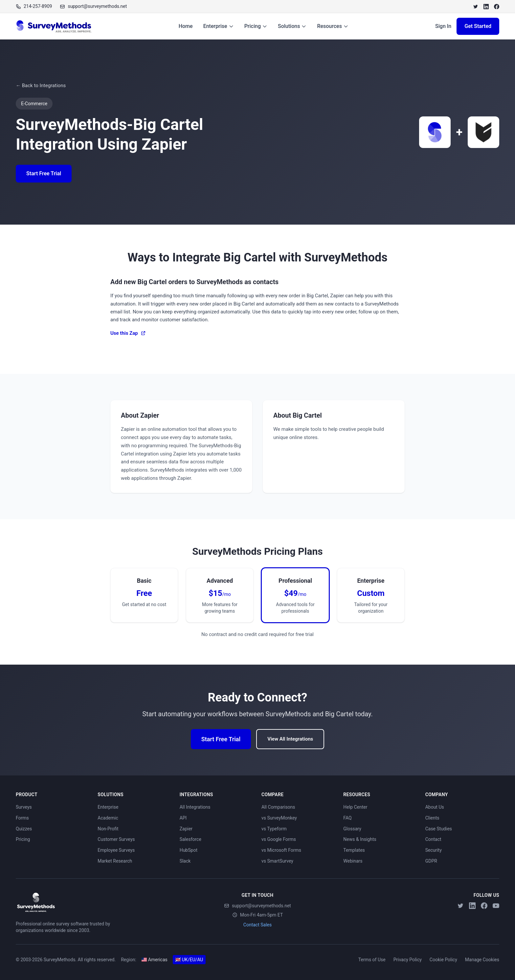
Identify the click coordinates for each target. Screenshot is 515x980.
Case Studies (439, 829)
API (183, 818)
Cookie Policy (443, 960)
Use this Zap (128, 333)
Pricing (256, 26)
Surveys (24, 807)
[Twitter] (476, 7)
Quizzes (24, 829)
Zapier (186, 829)
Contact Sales (257, 925)
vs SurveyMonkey (279, 818)
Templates (354, 850)
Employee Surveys (116, 850)
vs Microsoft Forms (281, 850)
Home (186, 26)
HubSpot (189, 850)
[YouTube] (496, 906)
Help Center (355, 807)
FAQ (347, 818)
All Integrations (195, 807)
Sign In (443, 26)
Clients (432, 818)
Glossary (352, 829)
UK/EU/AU (189, 960)
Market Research (115, 861)
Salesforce (190, 839)
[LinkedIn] (486, 7)
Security (434, 850)
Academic (108, 818)
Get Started (478, 26)
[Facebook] (497, 7)
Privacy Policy (408, 960)
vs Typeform (274, 829)
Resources (333, 26)
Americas (155, 960)
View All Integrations (290, 739)
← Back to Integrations (41, 86)
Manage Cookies (482, 960)
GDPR (431, 861)
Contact (433, 839)
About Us (435, 807)
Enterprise (219, 26)
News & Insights (360, 839)
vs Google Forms (279, 839)
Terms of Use (372, 960)
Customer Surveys (116, 839)
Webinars (353, 861)
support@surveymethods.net (257, 906)
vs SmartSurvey (277, 861)
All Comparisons (278, 807)
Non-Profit (108, 829)
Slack (185, 861)
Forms (22, 818)
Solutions (292, 26)
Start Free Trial (44, 173)
